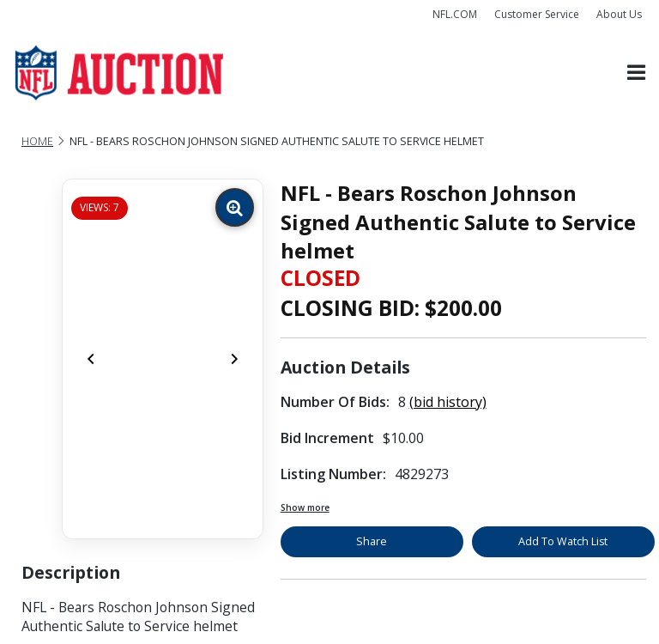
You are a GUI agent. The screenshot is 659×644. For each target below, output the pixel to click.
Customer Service (537, 14)
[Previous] (91, 359)
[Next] (234, 359)
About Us (619, 14)
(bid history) (448, 402)
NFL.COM (455, 14)
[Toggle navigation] (636, 73)
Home (37, 141)
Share (372, 541)
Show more (305, 507)
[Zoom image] (235, 207)
